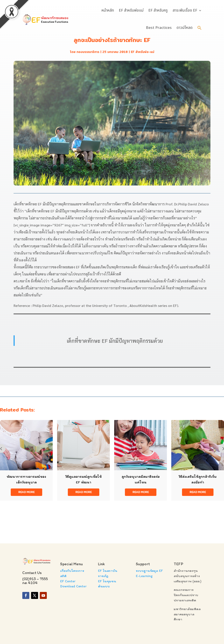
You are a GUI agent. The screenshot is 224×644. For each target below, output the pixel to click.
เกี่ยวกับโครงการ (72, 571)
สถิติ (63, 576)
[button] (199, 28)
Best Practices (159, 28)
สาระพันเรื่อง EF (185, 10)
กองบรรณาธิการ (88, 52)
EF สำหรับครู (158, 10)
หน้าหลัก (108, 10)
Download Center (73, 586)
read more (26, 492)
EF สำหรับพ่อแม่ (131, 10)
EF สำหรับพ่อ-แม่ (143, 52)
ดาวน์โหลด (185, 28)
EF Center (68, 581)
